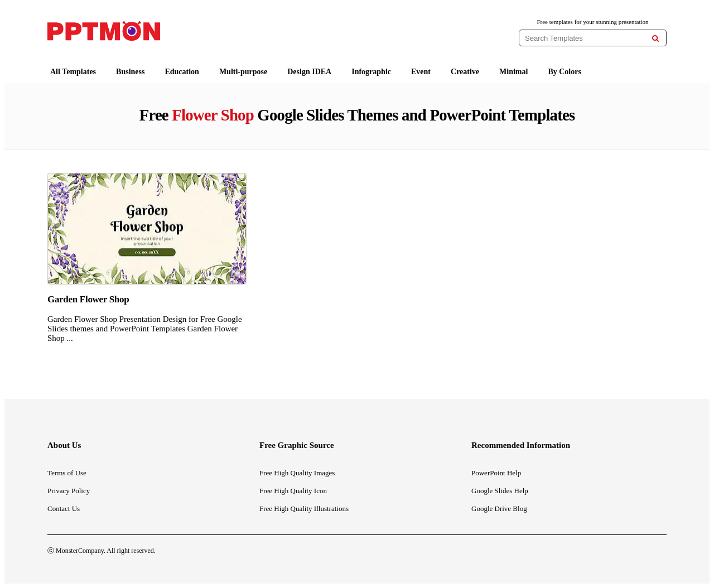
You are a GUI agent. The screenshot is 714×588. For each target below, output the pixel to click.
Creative (465, 72)
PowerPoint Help (496, 473)
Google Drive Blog (499, 509)
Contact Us (64, 509)
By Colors (565, 72)
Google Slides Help (500, 491)
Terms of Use (67, 473)
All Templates (73, 72)
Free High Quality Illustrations (304, 509)
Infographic (371, 72)
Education (182, 72)
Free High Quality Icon (293, 491)
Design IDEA (309, 72)
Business (130, 72)
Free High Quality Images (297, 473)
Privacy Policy (69, 491)
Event (421, 72)
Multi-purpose (243, 72)
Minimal (513, 72)
